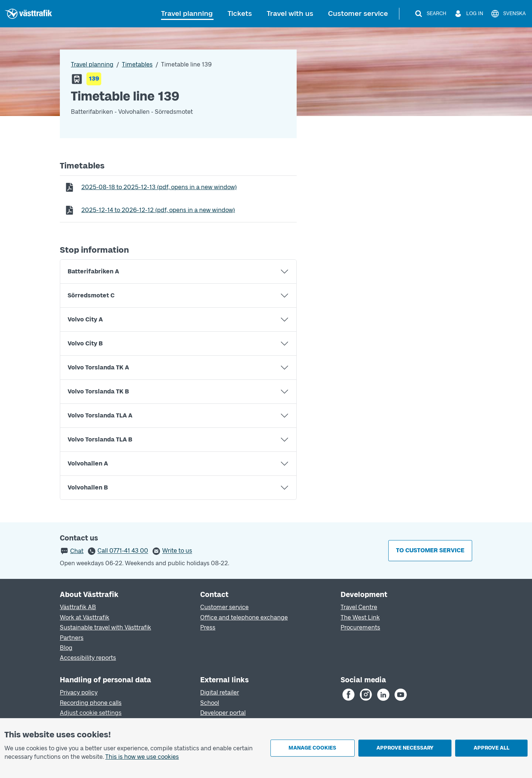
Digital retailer (220, 692)
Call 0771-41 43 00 (123, 551)
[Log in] (468, 14)
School (210, 703)
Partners (72, 638)
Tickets (240, 13)
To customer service (430, 550)
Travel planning (187, 13)
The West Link (360, 617)
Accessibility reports (88, 658)
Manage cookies (312, 748)
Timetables (137, 64)
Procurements (360, 627)
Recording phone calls (91, 703)
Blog (66, 648)
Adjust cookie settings (91, 713)
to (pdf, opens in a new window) (159, 187)
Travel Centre (359, 607)
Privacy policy (79, 692)
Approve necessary (405, 748)
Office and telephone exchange (244, 617)
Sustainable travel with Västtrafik (105, 627)
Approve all (492, 748)
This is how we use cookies (142, 757)
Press (208, 627)
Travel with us (290, 13)
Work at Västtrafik (85, 617)
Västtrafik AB (78, 607)
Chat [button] (77, 551)
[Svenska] (508, 14)
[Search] (430, 14)
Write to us (177, 551)
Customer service (358, 13)
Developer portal (223, 713)
